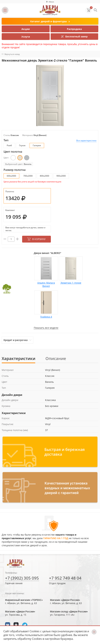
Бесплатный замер (74, 37)
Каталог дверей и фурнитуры (50, 22)
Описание (56, 358)
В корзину (36, 239)
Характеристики (18, 358)
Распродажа (74, 29)
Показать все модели (46, 328)
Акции (26, 29)
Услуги (26, 37)
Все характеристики (86, 140)
